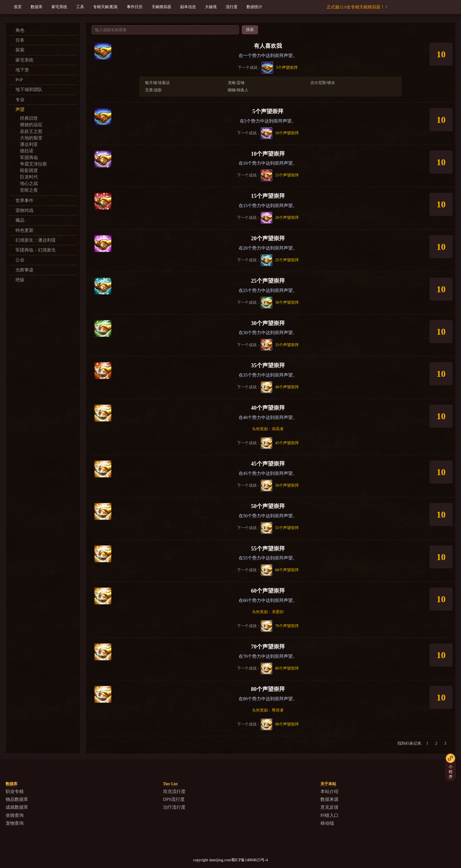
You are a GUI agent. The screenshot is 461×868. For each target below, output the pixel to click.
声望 (20, 109)
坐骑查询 (15, 815)
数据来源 (329, 799)
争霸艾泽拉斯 (33, 164)
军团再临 (29, 157)
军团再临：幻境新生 (36, 250)
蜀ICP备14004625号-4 (249, 860)
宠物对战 (24, 210)
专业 (20, 100)
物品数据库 (17, 799)
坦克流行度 (174, 791)
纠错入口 (329, 815)
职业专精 (15, 791)
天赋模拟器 (161, 7)
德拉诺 (27, 151)
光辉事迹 (24, 270)
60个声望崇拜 (268, 591)
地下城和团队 (29, 89)
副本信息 (188, 7)
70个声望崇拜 (268, 647)
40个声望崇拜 (268, 408)
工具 (80, 7)
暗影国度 (29, 170)
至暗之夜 (29, 190)
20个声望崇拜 (268, 238)
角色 (20, 30)
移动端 (327, 823)
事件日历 (135, 7)
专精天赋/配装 (105, 7)
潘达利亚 (29, 144)
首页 (18, 7)
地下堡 (22, 70)
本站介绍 (329, 791)
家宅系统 (59, 7)
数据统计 (254, 7)
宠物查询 (15, 823)
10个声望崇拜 (268, 154)
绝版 (20, 280)
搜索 (250, 30)
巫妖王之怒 (31, 131)
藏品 (20, 220)
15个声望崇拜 (268, 196)
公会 (20, 260)
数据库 (37, 7)
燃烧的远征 (31, 125)
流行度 (232, 7)
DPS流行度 (174, 799)
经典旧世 (29, 118)
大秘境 (211, 7)
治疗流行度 (174, 807)
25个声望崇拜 (268, 281)
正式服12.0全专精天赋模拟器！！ (358, 7)
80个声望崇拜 (268, 689)
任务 (20, 40)
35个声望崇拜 (268, 365)
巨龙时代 (29, 177)
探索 (20, 50)
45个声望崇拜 (268, 464)
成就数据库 (17, 807)
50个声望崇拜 (268, 506)
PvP (19, 80)
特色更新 (24, 230)
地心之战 (29, 183)
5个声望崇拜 (268, 111)
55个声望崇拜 (268, 549)
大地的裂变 (31, 138)
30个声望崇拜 (268, 323)
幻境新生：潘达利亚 (36, 240)
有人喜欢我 (268, 46)
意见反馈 (329, 807)
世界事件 (24, 200)
